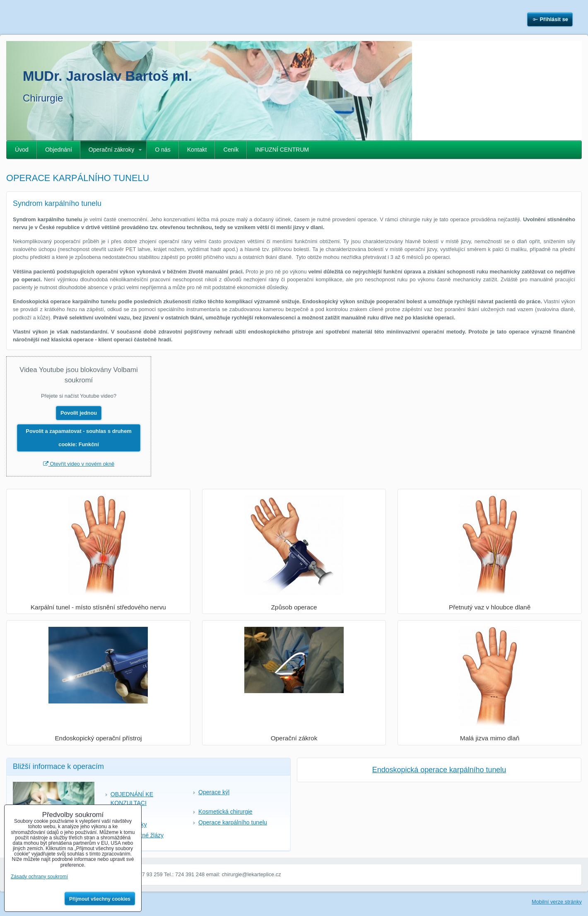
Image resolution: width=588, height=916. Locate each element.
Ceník (231, 150)
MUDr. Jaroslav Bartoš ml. (107, 76)
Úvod (22, 150)
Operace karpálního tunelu (233, 822)
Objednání (59, 150)
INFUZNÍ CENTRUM (282, 150)
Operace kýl (214, 792)
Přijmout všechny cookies (100, 899)
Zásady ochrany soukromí (39, 877)
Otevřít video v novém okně (79, 464)
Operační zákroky (111, 150)
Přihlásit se (554, 19)
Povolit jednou (79, 413)
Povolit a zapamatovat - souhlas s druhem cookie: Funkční (78, 438)
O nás (163, 150)
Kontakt (197, 150)
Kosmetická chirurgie (225, 812)
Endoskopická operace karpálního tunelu (439, 770)
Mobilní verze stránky (557, 902)
